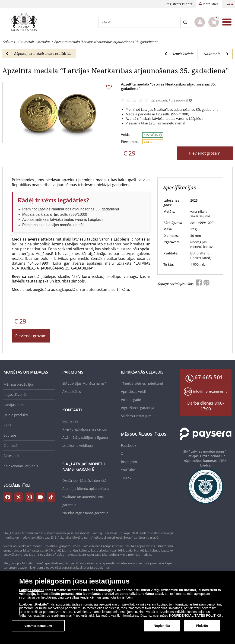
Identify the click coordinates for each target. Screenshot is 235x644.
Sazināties (70, 421)
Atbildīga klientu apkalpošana (86, 489)
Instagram (129, 462)
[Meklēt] (140, 22)
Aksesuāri (11, 456)
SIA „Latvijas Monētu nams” (84, 383)
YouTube (128, 470)
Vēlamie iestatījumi (38, 626)
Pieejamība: (130, 142)
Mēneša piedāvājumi (20, 384)
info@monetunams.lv (210, 391)
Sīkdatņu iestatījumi (137, 416)
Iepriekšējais (179, 54)
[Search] (186, 22)
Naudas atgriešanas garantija (85, 513)
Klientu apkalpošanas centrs (85, 429)
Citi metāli (11, 445)
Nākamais (216, 54)
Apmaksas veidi (133, 391)
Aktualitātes (72, 391)
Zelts (7, 425)
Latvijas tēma (14, 405)
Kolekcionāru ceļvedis (21, 466)
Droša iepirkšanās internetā (84, 480)
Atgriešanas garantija (138, 408)
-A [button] (229, 4)
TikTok (126, 478)
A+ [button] (233, 4)
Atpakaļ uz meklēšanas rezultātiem (39, 53)
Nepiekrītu (162, 626)
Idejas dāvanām (16, 394)
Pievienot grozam (205, 153)
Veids (125, 135)
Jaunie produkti (16, 415)
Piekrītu (202, 626)
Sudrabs (10, 435)
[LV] (25, 22)
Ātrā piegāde (131, 400)
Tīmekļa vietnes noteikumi (142, 383)
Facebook (129, 445)
